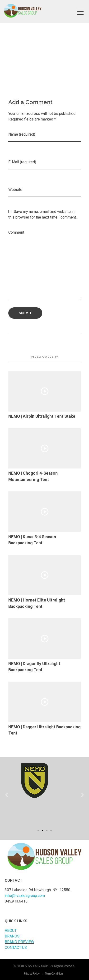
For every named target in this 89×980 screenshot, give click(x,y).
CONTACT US (16, 948)
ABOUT (11, 931)
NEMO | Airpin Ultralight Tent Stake (42, 416)
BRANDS (12, 936)
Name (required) (22, 134)
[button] (38, 830)
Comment (16, 232)
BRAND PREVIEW (19, 942)
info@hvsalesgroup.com (25, 896)
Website (15, 190)
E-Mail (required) (22, 162)
